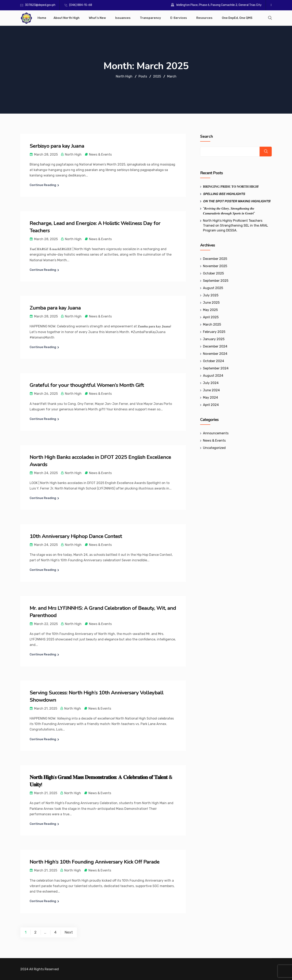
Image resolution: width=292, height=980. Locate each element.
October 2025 (213, 273)
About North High (67, 18)
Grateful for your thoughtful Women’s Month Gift (87, 385)
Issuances (123, 18)
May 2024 (210, 397)
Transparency (150, 18)
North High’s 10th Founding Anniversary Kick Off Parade (94, 862)
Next (69, 932)
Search (207, 137)
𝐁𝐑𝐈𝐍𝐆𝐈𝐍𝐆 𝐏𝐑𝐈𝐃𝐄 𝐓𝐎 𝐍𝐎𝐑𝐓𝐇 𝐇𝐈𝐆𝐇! (231, 187)
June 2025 (211, 303)
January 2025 (214, 339)
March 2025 (212, 324)
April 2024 (211, 405)
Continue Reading (43, 185)
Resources (204, 18)
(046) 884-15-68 (81, 5)
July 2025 (211, 295)
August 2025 (213, 288)
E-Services (179, 18)
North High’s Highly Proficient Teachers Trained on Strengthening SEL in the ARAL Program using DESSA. (236, 225)
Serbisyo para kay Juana (57, 146)
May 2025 (210, 310)
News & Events (100, 154)
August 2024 (213, 376)
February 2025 (214, 332)
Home (42, 18)
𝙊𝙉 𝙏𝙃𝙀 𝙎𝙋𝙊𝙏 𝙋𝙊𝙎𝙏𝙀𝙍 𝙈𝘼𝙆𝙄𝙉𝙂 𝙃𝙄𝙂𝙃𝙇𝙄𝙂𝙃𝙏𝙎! (237, 201)
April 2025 (211, 317)
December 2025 (215, 259)
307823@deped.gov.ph (40, 5)
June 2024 (211, 390)
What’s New (97, 18)
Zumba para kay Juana (55, 308)
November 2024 (215, 354)
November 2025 (215, 266)
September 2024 (216, 368)
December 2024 (215, 346)
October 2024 (214, 361)
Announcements (216, 433)
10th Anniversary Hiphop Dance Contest (76, 536)
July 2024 (211, 383)
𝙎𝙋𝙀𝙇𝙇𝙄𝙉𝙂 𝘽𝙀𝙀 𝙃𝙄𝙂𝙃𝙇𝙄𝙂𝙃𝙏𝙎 (224, 194)
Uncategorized (214, 448)
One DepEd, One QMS (237, 18)
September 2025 (216, 281)
